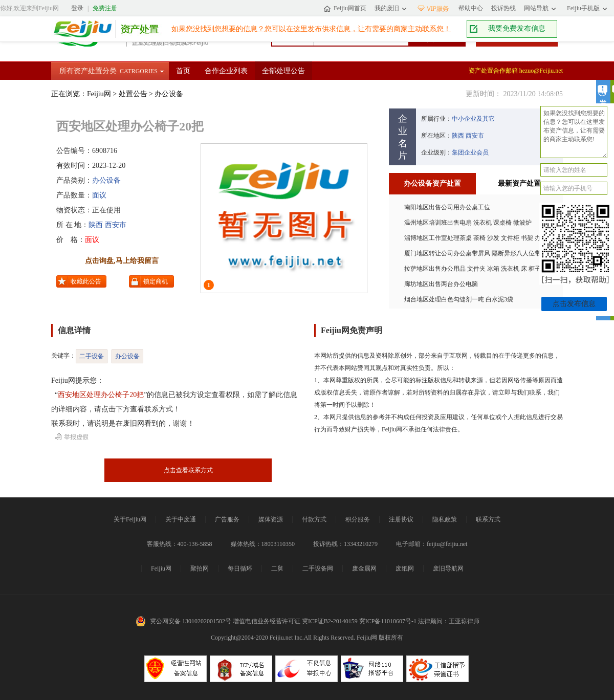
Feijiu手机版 (583, 8)
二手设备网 (318, 568)
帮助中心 (471, 8)
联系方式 (488, 519)
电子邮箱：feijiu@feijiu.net (432, 544)
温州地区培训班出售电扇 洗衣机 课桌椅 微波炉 (468, 223)
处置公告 (133, 94)
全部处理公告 (283, 71)
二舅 (277, 568)
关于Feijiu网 (130, 519)
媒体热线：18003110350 (263, 544)
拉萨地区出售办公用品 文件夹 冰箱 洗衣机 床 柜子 (473, 269)
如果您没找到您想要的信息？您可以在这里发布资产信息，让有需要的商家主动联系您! (574, 132)
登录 (77, 8)
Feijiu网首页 (350, 8)
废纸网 (405, 568)
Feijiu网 (80, 29)
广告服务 (227, 519)
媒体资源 (271, 519)
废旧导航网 (448, 568)
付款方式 (314, 519)
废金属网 (364, 568)
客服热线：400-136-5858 (180, 544)
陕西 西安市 (107, 225)
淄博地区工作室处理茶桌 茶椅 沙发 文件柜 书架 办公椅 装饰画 (489, 238)
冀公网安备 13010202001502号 (191, 621)
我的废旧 (387, 8)
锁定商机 (156, 281)
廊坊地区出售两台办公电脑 (441, 284)
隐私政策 (445, 519)
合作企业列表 (226, 71)
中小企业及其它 (473, 119)
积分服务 (358, 519)
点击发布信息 (574, 304)
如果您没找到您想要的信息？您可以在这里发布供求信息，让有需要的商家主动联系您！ (311, 29)
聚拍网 (200, 568)
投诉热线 (503, 8)
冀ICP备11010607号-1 (388, 621)
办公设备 (169, 94)
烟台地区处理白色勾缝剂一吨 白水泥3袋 (459, 299)
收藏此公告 (86, 281)
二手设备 (92, 356)
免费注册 (105, 8)
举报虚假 (76, 437)
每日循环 (240, 568)
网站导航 (536, 8)
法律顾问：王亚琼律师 (449, 621)
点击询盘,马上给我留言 (122, 261)
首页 (183, 71)
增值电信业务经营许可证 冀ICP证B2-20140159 (295, 621)
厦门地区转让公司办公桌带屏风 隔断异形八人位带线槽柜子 (485, 253)
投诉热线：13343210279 (345, 544)
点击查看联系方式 (188, 470)
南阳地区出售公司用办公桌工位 (447, 207)
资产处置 (137, 29)
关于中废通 (181, 519)
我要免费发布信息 (517, 28)
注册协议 (401, 519)
